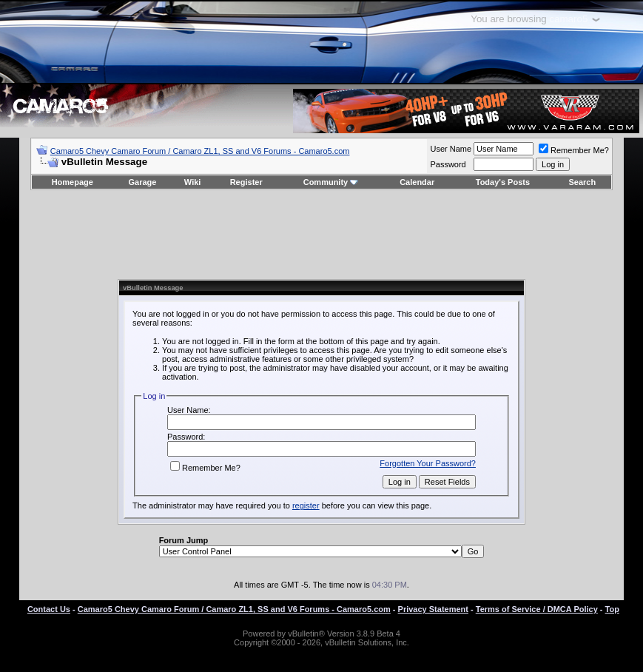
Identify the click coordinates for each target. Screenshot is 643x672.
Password (448, 164)
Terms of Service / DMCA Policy (537, 609)
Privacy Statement (433, 609)
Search (583, 182)
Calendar (417, 182)
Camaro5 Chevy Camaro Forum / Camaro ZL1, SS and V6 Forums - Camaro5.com (200, 151)
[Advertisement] (321, 235)
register (306, 505)
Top (612, 609)
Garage (143, 182)
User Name (451, 149)
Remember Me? (574, 150)
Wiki (193, 182)
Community (331, 182)
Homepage (73, 182)
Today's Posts (503, 182)
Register (246, 182)
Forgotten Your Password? (428, 463)
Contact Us (49, 609)
